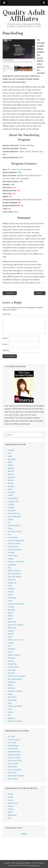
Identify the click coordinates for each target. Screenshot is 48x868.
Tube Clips (12, 773)
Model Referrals (14, 752)
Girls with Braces (15, 574)
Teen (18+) (12, 697)
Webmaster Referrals (16, 776)
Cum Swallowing (14, 516)
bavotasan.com (34, 866)
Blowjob (11, 486)
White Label (13, 779)
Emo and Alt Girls (15, 532)
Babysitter (12, 459)
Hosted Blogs (13, 746)
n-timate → (40, 293)
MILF (10, 619)
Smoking (11, 673)
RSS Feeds (12, 767)
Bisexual (11, 477)
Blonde (11, 483)
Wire (10, 818)
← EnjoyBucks (10, 293)
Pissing (11, 643)
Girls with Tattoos (15, 577)
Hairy (10, 586)
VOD (10, 709)
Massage (11, 610)
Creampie (12, 510)
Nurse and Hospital (15, 625)
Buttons (24, 834)
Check (10, 800)
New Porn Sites (14, 758)
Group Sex (12, 583)
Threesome (12, 700)
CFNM (10, 495)
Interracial (12, 598)
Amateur (11, 450)
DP (9, 522)
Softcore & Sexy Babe (17, 676)
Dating (10, 519)
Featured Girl (13, 547)
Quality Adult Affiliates (24, 16)
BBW (10, 462)
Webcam (11, 718)
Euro (10, 535)
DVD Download (14, 526)
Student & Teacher (15, 691)
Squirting (11, 688)
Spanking (12, 682)
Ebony (10, 528)
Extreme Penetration (16, 541)
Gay (9, 568)
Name (6, 338)
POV (10, 646)
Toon (10, 703)
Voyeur (11, 712)
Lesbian (11, 607)
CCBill (10, 797)
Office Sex (12, 628)
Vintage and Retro (15, 706)
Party (10, 637)
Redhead (11, 658)
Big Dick (11, 471)
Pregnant (11, 649)
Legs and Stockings (16, 604)
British (10, 489)
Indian (10, 595)
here (19, 170)
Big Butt (11, 468)
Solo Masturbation (15, 679)
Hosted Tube (13, 749)
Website (6, 350)
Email (5, 344)
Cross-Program (14, 740)
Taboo (10, 694)
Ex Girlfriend (13, 537)
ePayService (13, 803)
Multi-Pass (12, 622)
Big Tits (11, 474)
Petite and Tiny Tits (15, 640)
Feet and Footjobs (15, 550)
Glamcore (12, 580)
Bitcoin (10, 794)
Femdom (11, 553)
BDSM (10, 465)
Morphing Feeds (14, 755)
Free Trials (12, 743)
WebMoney (12, 815)
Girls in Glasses (14, 571)
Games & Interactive (16, 562)
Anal (10, 453)
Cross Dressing (14, 513)
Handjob (11, 589)
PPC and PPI (13, 764)
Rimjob (11, 661)
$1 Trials (11, 737)
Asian (10, 456)
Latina (10, 601)
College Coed (13, 501)
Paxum (11, 806)
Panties (11, 631)
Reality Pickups (14, 655)
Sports (10, 685)
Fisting (10, 559)
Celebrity (11, 492)
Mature (11, 613)
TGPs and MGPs (15, 770)
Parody (11, 634)
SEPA (10, 812)
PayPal (11, 809)
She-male (12, 670)
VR (9, 715)
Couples (11, 507)
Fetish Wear (13, 556)
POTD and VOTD (15, 761)
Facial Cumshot (14, 543)
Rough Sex (12, 664)
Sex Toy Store (13, 667)
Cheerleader (13, 498)
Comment (7, 314)
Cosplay (11, 504)
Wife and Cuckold (15, 721)
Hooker (11, 592)
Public (10, 652)
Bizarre (11, 480)
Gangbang (12, 565)
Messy (10, 616)
